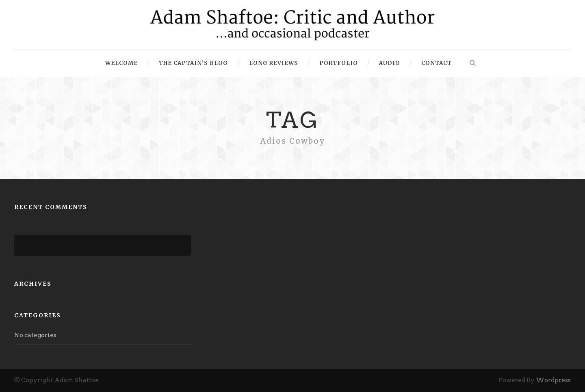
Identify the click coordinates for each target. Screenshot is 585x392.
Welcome (121, 63)
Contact (437, 63)
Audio (390, 63)
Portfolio (339, 63)
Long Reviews (274, 63)
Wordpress (553, 380)
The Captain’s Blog (193, 63)
